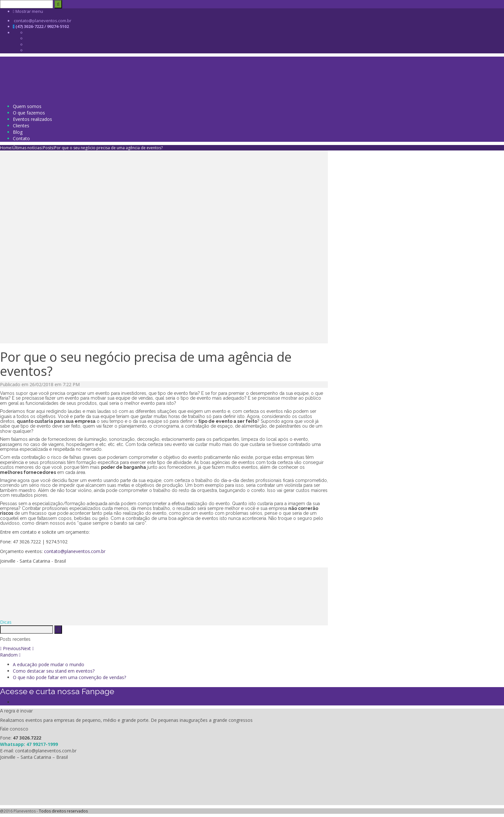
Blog (18, 132)
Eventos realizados (32, 119)
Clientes (21, 126)
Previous (10, 648)
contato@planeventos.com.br (75, 551)
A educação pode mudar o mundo (49, 664)
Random (10, 655)
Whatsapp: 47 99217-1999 (29, 744)
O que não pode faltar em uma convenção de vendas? (69, 677)
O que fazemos (29, 113)
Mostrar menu (28, 11)
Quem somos (27, 106)
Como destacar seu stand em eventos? (54, 671)
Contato (21, 138)
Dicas (6, 622)
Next (27, 648)
